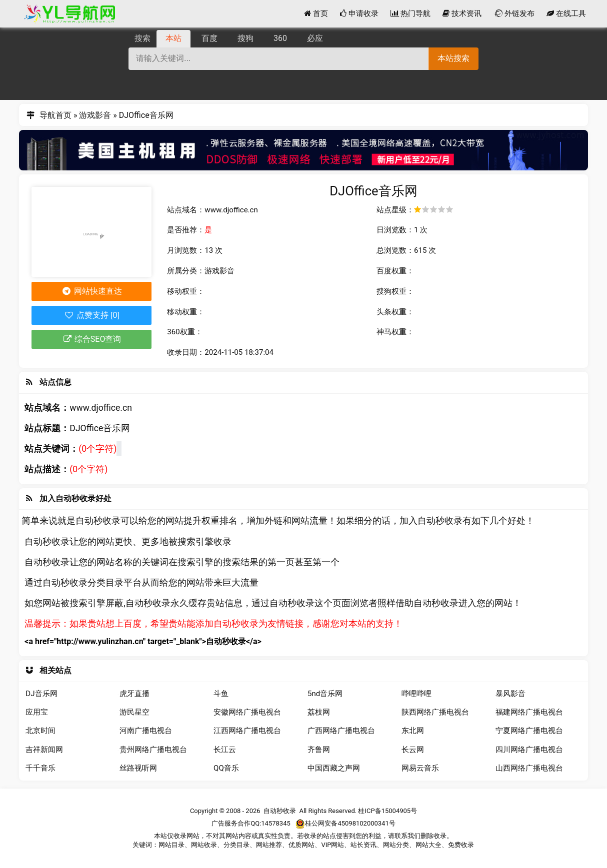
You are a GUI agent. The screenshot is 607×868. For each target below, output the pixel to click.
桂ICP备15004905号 (387, 811)
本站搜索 (453, 58)
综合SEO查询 (91, 339)
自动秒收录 (280, 811)
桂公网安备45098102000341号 (345, 824)
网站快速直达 (92, 291)
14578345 (275, 823)
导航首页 (55, 115)
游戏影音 (95, 115)
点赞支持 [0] (92, 315)
